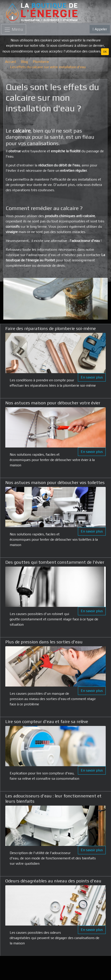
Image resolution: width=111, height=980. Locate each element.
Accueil (10, 62)
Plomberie (41, 62)
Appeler (100, 29)
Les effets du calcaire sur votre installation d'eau (48, 67)
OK (105, 52)
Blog (24, 62)
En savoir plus (92, 377)
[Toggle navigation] (14, 29)
